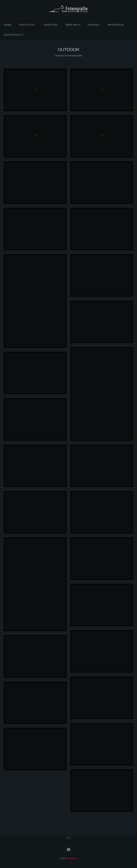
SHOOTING (51, 25)
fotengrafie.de (72, 858)
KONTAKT (94, 25)
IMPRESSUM (116, 25)
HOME (8, 25)
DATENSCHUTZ (14, 35)
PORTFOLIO (27, 25)
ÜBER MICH (73, 25)
